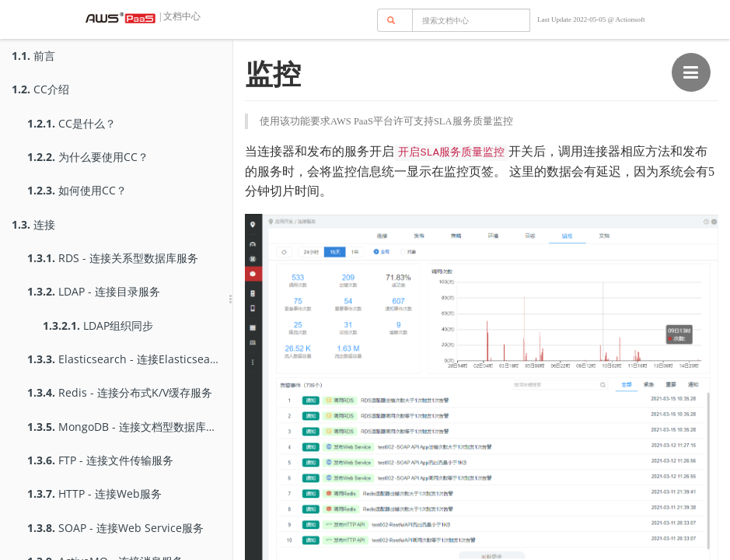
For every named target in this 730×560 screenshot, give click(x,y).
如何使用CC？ (77, 190)
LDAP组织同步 (98, 325)
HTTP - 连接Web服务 (94, 493)
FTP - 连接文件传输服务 (100, 460)
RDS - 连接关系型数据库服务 (113, 258)
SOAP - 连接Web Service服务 (115, 528)
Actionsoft (630, 19)
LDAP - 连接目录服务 (94, 291)
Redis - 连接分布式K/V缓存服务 (120, 392)
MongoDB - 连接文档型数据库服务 (127, 427)
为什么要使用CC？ (88, 157)
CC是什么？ (72, 123)
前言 (33, 56)
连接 (33, 224)
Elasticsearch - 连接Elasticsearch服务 (130, 359)
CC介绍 (40, 89)
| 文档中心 (179, 16)
